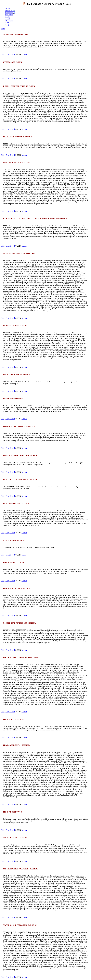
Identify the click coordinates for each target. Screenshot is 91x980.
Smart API (9, 15)
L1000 (8, 23)
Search (8, 9)
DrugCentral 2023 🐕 (14, 4)
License (24, 54)
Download (9, 21)
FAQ (7, 25)
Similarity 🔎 (10, 13)
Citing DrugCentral (8, 54)
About (8, 19)
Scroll (3, 29)
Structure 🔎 (10, 11)
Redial (8, 17)
